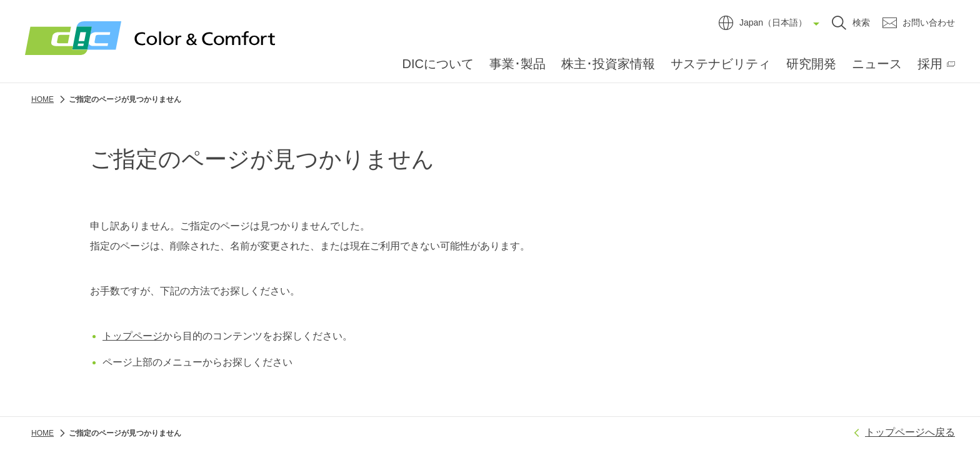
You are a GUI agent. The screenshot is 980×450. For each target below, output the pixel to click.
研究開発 (811, 64)
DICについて (438, 64)
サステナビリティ (721, 64)
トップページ (132, 336)
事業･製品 (517, 64)
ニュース (877, 64)
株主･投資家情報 (608, 64)
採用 (930, 64)
